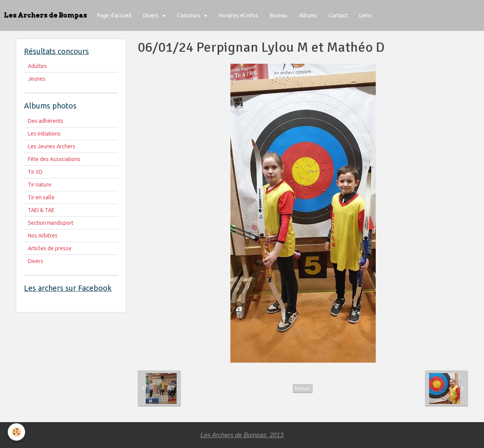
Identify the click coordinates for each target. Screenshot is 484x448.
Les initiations (44, 134)
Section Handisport (51, 223)
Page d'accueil (114, 15)
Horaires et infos (239, 15)
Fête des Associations (54, 159)
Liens (366, 15)
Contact (338, 15)
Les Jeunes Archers (52, 146)
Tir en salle (41, 197)
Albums (308, 15)
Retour (303, 388)
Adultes (37, 66)
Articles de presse (50, 248)
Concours (189, 15)
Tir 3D (35, 172)
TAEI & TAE (41, 210)
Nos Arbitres (43, 236)
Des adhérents (46, 121)
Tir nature (40, 185)
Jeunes (37, 79)
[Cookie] (16, 432)
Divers (151, 15)
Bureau (279, 15)
